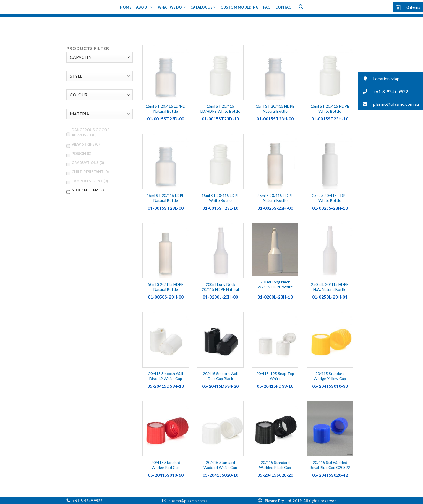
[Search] (301, 7)
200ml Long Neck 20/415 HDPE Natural (220, 287)
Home (126, 7)
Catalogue (203, 7)
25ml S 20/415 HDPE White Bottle (330, 198)
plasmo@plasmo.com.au (189, 501)
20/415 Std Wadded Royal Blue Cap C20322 (330, 465)
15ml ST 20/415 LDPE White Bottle (220, 198)
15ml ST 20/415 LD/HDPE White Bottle (220, 109)
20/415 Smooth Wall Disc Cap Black (220, 376)
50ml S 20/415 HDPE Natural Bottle (166, 287)
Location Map (379, 79)
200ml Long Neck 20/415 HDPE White (275, 284)
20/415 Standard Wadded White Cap (220, 465)
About (145, 7)
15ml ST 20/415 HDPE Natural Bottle (275, 109)
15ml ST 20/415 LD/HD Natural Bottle (166, 109)
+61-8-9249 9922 (88, 501)
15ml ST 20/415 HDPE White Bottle (330, 109)
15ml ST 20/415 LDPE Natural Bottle (166, 198)
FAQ (267, 7)
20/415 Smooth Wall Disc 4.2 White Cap (166, 376)
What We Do (172, 7)
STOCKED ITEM (88, 190)
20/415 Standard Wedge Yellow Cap (330, 376)
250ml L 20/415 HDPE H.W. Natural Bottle (330, 287)
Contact (285, 7)
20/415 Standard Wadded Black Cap (275, 465)
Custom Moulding (240, 7)
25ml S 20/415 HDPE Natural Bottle (275, 198)
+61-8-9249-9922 (383, 92)
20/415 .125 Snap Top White (275, 376)
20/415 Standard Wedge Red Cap (166, 465)
